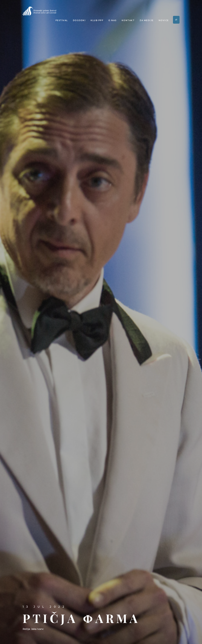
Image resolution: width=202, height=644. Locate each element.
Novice (164, 20)
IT (176, 20)
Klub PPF (97, 20)
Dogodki (79, 20)
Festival (62, 20)
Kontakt (128, 20)
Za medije (147, 20)
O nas (112, 20)
